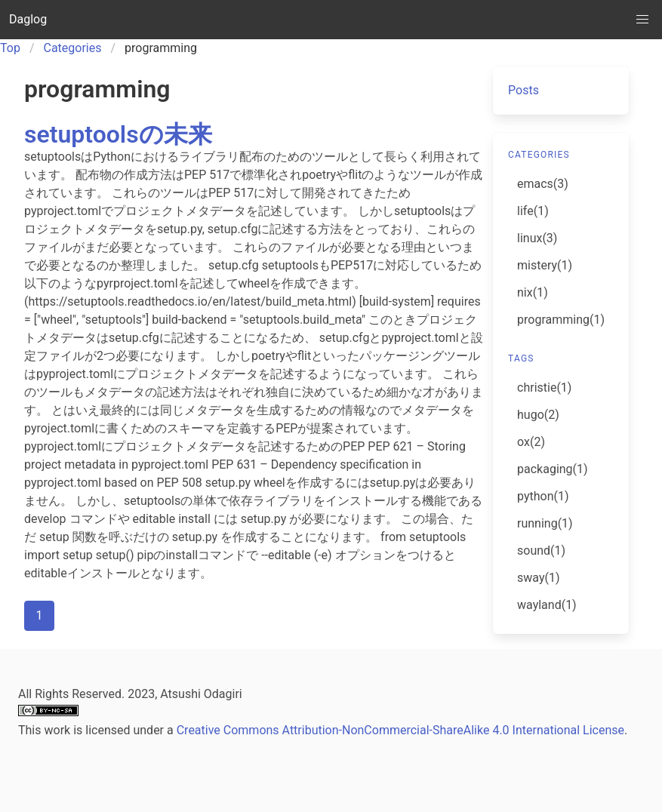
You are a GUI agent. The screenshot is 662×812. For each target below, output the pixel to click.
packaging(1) (553, 469)
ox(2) (531, 442)
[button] (642, 20)
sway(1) (538, 578)
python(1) (543, 496)
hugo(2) (538, 415)
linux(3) (537, 238)
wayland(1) (547, 605)
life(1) (533, 211)
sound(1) (541, 551)
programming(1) (561, 320)
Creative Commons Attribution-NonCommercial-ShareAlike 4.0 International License (400, 730)
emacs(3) (543, 184)
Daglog (28, 19)
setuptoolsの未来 (118, 134)
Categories (73, 48)
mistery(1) (545, 265)
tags (521, 358)
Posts (523, 90)
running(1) (545, 523)
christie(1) (544, 388)
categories (539, 155)
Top (10, 48)
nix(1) (533, 292)
